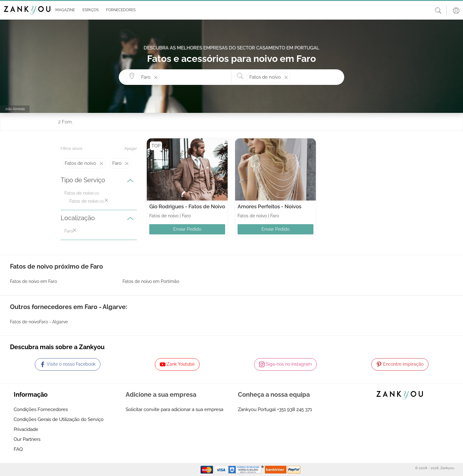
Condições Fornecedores (41, 409)
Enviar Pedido (187, 229)
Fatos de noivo (79, 193)
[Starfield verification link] (247, 469)
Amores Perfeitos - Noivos (269, 206)
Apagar (131, 149)
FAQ (18, 449)
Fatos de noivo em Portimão (151, 281)
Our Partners (27, 439)
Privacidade (26, 429)
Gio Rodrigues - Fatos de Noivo (187, 206)
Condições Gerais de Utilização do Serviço (59, 419)
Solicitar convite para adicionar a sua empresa (174, 409)
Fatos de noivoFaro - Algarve (39, 322)
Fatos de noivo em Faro (33, 281)
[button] (64, 10)
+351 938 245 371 (294, 409)
